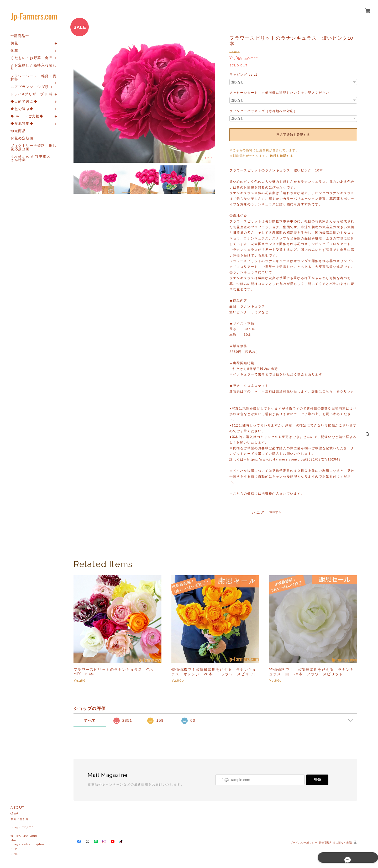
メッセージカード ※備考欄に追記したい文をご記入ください (279, 93)
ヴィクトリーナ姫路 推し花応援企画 (33, 147)
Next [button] (210, 92)
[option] (144, 92)
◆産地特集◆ (22, 124)
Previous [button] (79, 92)
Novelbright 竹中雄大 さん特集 (32, 158)
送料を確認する (281, 156)
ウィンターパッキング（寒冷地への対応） (263, 111)
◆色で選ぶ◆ (22, 109)
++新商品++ (20, 36)
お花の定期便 (22, 138)
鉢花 (14, 51)
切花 (14, 43)
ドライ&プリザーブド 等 (32, 94)
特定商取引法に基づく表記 (335, 843)
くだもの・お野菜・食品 (32, 58)
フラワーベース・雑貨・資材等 (33, 78)
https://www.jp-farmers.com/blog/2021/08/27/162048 (294, 459)
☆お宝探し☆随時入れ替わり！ (33, 67)
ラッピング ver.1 (243, 75)
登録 (317, 780)
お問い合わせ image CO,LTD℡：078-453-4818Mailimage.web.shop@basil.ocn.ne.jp (34, 834)
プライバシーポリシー (304, 843)
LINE (14, 854)
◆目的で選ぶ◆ (24, 101)
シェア (258, 512)
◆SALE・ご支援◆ (27, 116)
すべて (90, 720)
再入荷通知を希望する (293, 135)
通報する (275, 512)
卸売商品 (18, 131)
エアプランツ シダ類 (30, 87)
